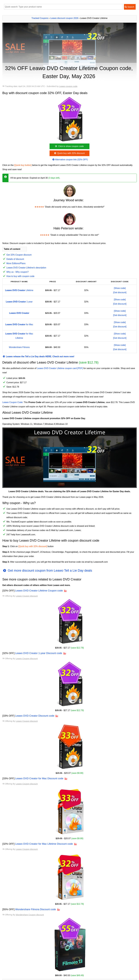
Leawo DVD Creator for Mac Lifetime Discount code (44, 844)
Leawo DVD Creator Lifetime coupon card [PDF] (60, 368)
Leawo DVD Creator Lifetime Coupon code (39, 591)
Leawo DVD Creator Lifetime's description (26, 268)
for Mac (19, 324)
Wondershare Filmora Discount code (36, 909)
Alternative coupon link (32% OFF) (70, 160)
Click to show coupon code (69, 146)
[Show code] (120, 288)
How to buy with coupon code (20, 276)
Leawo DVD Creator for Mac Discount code (39, 778)
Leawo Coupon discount (27, 596)
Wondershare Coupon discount (30, 915)
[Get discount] (120, 292)
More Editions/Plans (16, 263)
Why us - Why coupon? (18, 272)
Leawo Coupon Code (12, 402)
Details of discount (15, 259)
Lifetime (19, 290)
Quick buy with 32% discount (69, 153)
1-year (19, 302)
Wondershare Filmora (19, 347)
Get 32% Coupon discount (19, 255)
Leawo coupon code (68, 86)
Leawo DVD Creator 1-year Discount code (39, 653)
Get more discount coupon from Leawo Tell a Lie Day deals (47, 570)
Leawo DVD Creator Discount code (35, 716)
